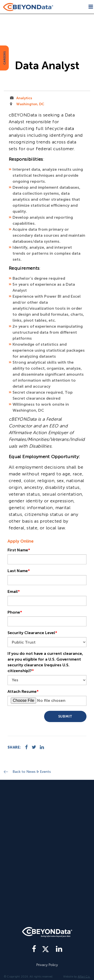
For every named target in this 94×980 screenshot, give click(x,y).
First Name (19, 550)
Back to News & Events (32, 772)
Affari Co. (84, 977)
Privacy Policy (47, 965)
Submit (65, 716)
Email (14, 591)
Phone (15, 612)
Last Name (19, 571)
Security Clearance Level (32, 633)
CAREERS (5, 58)
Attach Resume (23, 691)
